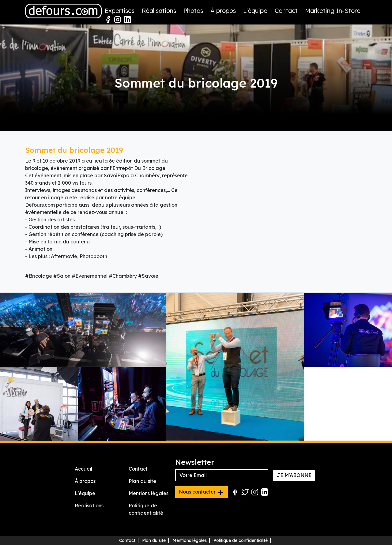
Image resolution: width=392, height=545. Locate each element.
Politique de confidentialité (241, 540)
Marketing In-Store (333, 11)
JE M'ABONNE (294, 475)
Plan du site (142, 481)
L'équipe (255, 11)
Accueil (83, 469)
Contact (286, 11)
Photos (193, 11)
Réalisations (159, 11)
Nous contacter (202, 492)
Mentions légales (149, 493)
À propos (223, 11)
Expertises (120, 11)
